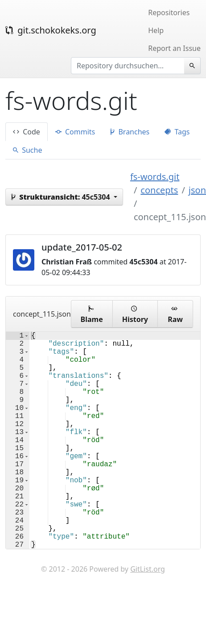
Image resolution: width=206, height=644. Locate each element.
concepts (159, 190)
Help (156, 30)
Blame (92, 314)
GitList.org (148, 617)
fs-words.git (155, 177)
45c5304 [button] (62, 197)
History (135, 314)
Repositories (169, 13)
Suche (27, 150)
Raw (175, 314)
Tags (177, 132)
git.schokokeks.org (51, 30)
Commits (75, 132)
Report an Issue (174, 48)
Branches (130, 132)
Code (27, 132)
